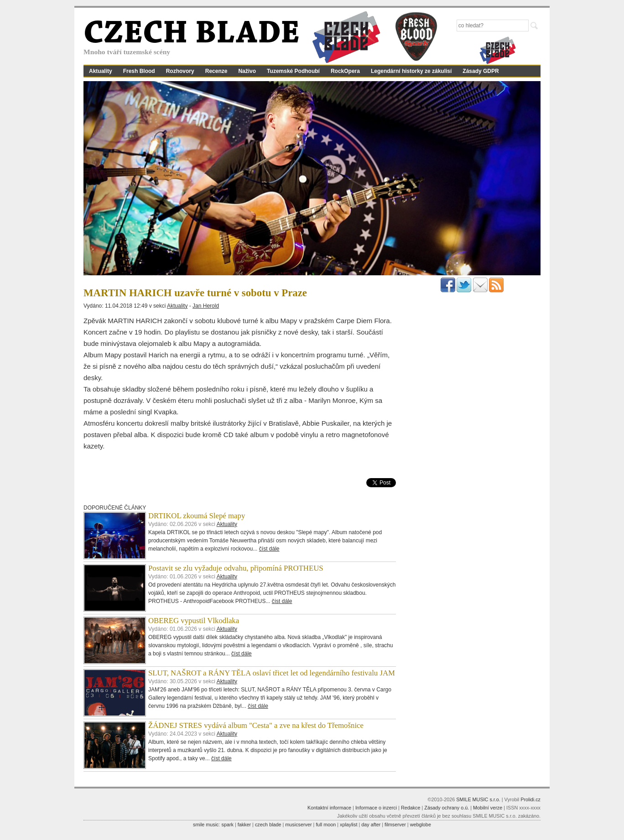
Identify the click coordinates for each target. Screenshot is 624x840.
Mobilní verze (488, 808)
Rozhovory (180, 71)
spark (227, 825)
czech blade (268, 825)
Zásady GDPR (481, 71)
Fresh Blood (139, 71)
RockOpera (345, 71)
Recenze (216, 71)
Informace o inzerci (376, 808)
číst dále (269, 549)
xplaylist (348, 825)
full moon (326, 825)
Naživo (247, 71)
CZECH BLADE (192, 35)
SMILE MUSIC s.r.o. (478, 799)
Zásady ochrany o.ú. (447, 808)
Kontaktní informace (329, 808)
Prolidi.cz (530, 799)
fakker (244, 825)
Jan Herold (206, 306)
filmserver (395, 825)
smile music (206, 825)
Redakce (411, 808)
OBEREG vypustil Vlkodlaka (194, 621)
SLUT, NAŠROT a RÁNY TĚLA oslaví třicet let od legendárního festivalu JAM (272, 673)
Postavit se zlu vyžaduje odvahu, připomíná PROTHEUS (236, 568)
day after (371, 825)
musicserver (298, 825)
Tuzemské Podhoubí (293, 71)
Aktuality (101, 71)
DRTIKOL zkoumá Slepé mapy (197, 516)
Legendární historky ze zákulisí (411, 71)
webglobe (421, 825)
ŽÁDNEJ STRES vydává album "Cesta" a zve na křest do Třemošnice (256, 725)
